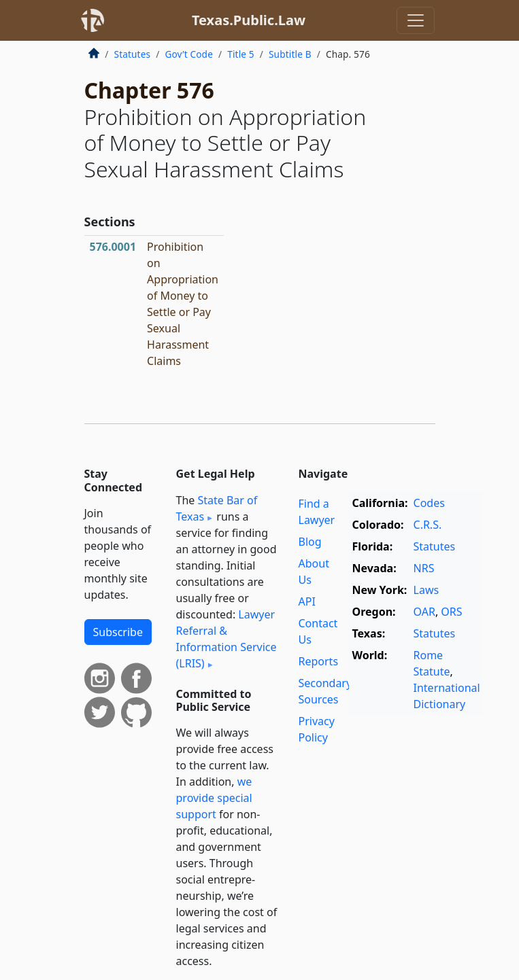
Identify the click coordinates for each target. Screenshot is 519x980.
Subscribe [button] (118, 632)
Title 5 (241, 54)
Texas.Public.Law (249, 20)
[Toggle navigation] (416, 20)
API (307, 601)
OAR (424, 612)
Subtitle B (290, 54)
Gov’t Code (189, 54)
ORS (451, 612)
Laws (426, 590)
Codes (429, 503)
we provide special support (214, 798)
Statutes (133, 54)
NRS (424, 568)
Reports (319, 661)
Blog (310, 542)
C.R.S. (428, 525)
